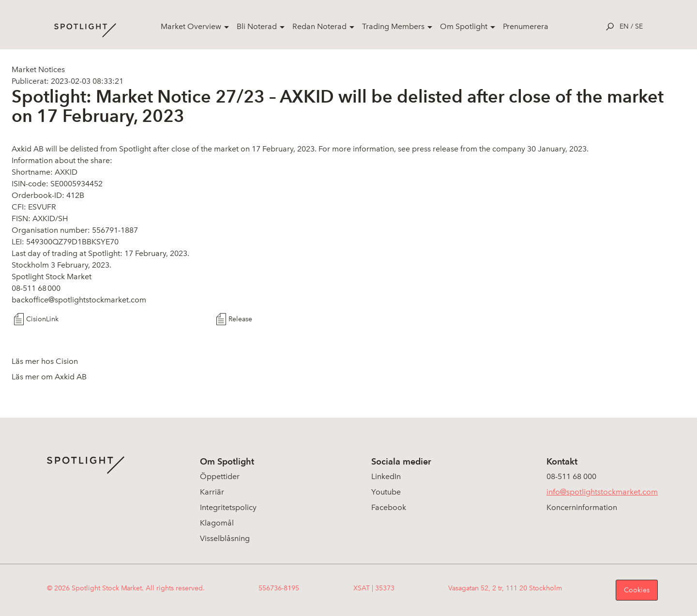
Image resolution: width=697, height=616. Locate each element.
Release (240, 319)
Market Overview (191, 26)
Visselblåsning (225, 538)
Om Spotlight (464, 26)
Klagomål (217, 523)
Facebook (389, 507)
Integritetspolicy (228, 507)
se (639, 26)
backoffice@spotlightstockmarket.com (79, 300)
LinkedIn (386, 476)
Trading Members (393, 26)
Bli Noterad (257, 26)
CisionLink (42, 319)
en (624, 26)
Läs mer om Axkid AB (49, 377)
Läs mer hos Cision (45, 361)
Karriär (212, 492)
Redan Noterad (319, 26)
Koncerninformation (582, 507)
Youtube (386, 492)
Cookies (637, 590)
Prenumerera (526, 26)
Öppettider (220, 476)
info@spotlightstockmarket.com (602, 492)
